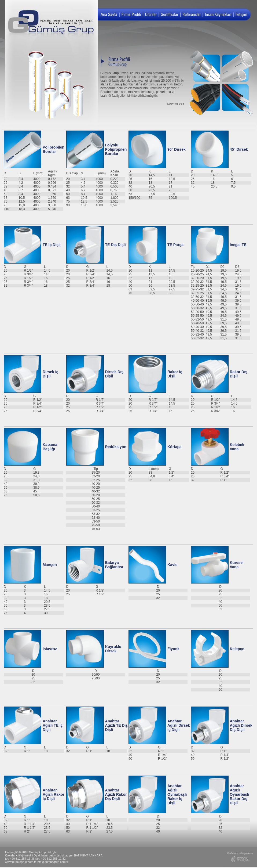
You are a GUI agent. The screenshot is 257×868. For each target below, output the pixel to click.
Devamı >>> (176, 104)
